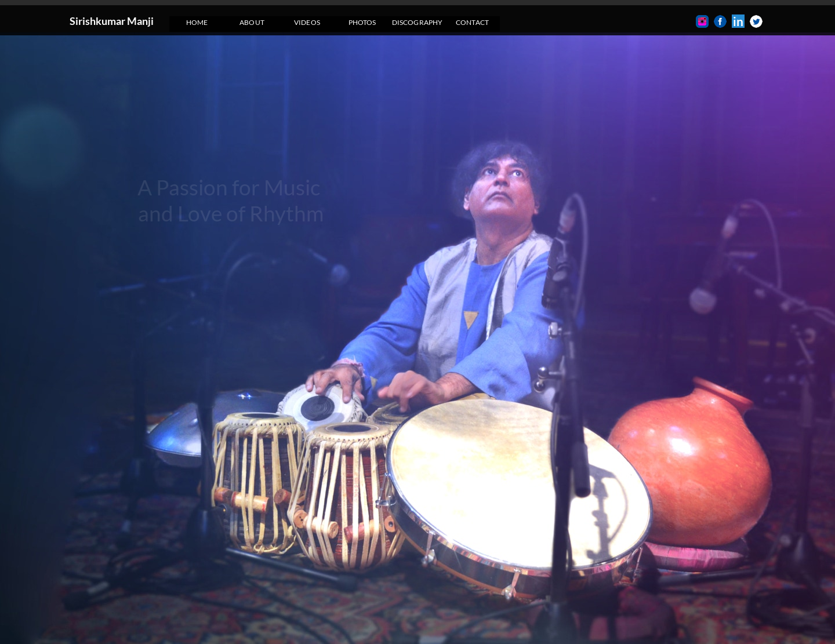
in (738, 21)
